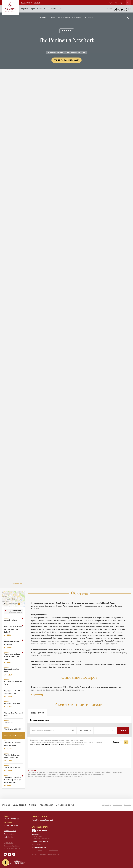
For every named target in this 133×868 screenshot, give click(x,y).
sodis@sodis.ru (9, 837)
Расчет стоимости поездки (66, 60)
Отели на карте (11, 604)
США (60, 18)
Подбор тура (107, 805)
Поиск (123, 730)
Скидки (33, 805)
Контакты (127, 805)
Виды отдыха (19, 805)
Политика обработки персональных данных (12, 847)
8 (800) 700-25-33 (11, 825)
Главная (43, 18)
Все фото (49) (17, 584)
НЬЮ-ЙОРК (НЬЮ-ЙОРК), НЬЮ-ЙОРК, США (67, 53)
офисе (40, 850)
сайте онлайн (54, 850)
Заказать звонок (10, 831)
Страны (52, 18)
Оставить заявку (10, 834)
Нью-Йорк (69, 18)
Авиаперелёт (46, 805)
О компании (26, 2)
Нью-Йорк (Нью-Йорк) (84, 18)
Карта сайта (8, 843)
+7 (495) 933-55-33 (11, 819)
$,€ (126, 742)
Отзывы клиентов (65, 805)
